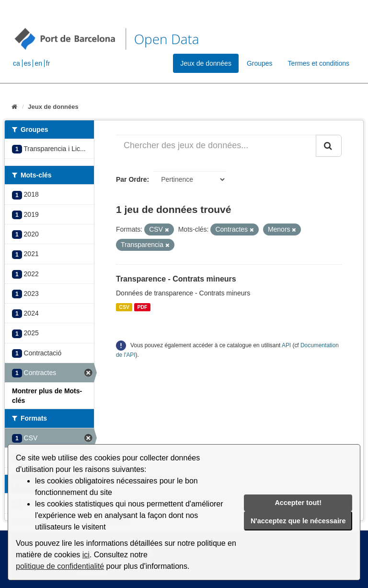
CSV (124, 307)
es (28, 63)
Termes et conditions (319, 63)
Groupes (260, 63)
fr (48, 63)
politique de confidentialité (60, 566)
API (286, 345)
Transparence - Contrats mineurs (176, 279)
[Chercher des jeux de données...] (216, 146)
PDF (142, 307)
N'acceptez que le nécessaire (298, 521)
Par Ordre (132, 179)
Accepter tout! (298, 503)
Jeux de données (206, 63)
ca (17, 63)
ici (86, 555)
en (38, 63)
